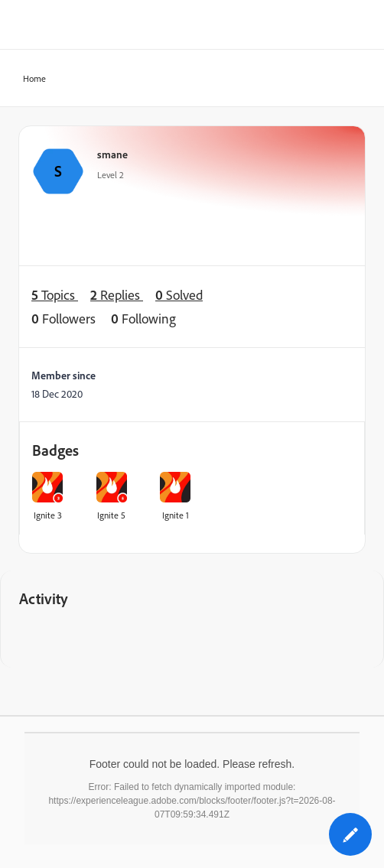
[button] (350, 834)
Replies (117, 295)
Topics (55, 295)
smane (112, 154)
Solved (179, 295)
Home (30, 79)
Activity (44, 598)
